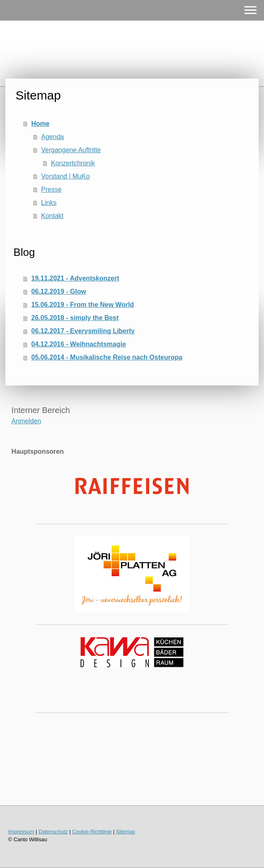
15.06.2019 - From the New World (83, 305)
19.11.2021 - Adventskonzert (75, 278)
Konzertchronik (73, 163)
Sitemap (126, 832)
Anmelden (26, 421)
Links (49, 203)
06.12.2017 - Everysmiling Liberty (83, 331)
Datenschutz (53, 832)
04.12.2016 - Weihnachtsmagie (79, 344)
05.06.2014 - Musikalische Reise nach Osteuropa (107, 357)
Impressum (21, 832)
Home (40, 124)
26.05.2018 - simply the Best (75, 318)
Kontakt (52, 216)
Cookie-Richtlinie (92, 832)
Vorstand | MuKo (65, 176)
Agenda (52, 137)
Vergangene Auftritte (71, 150)
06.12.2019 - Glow (59, 291)
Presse (51, 189)
